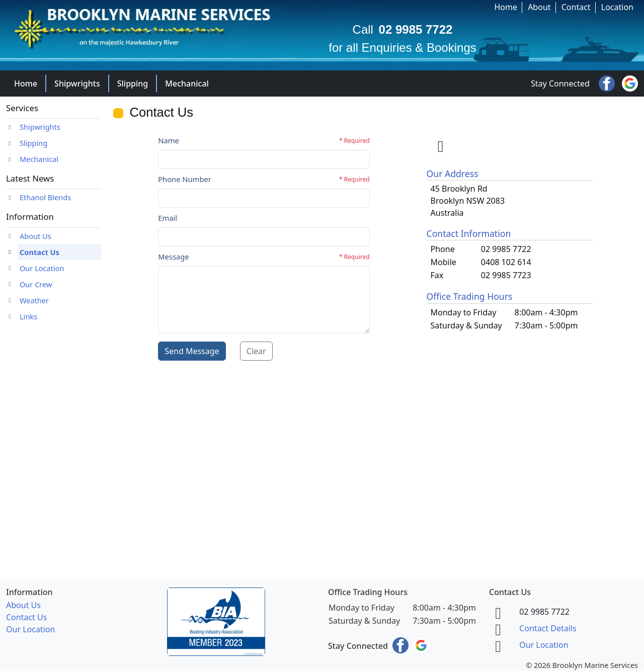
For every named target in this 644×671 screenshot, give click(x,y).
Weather (34, 300)
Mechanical (187, 83)
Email (168, 218)
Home (26, 83)
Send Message (192, 351)
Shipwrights (77, 83)
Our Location (42, 268)
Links (28, 316)
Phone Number (185, 179)
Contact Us (39, 252)
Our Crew (36, 284)
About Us (35, 236)
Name (169, 140)
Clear (256, 351)
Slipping (133, 83)
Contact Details (548, 628)
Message (173, 257)
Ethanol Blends (45, 197)
